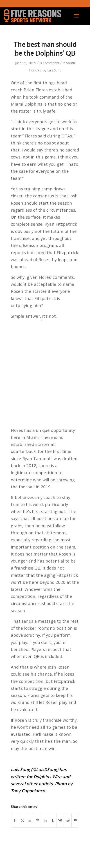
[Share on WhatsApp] (30, 820)
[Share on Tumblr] (53, 820)
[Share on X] (23, 820)
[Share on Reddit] (68, 820)
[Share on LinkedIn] (45, 820)
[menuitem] (76, 16)
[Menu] (76, 16)
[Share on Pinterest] (38, 820)
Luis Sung (54, 70)
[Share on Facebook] (15, 820)
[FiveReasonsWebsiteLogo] (36, 16)
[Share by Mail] (75, 820)
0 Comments (49, 63)
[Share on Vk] (60, 820)
